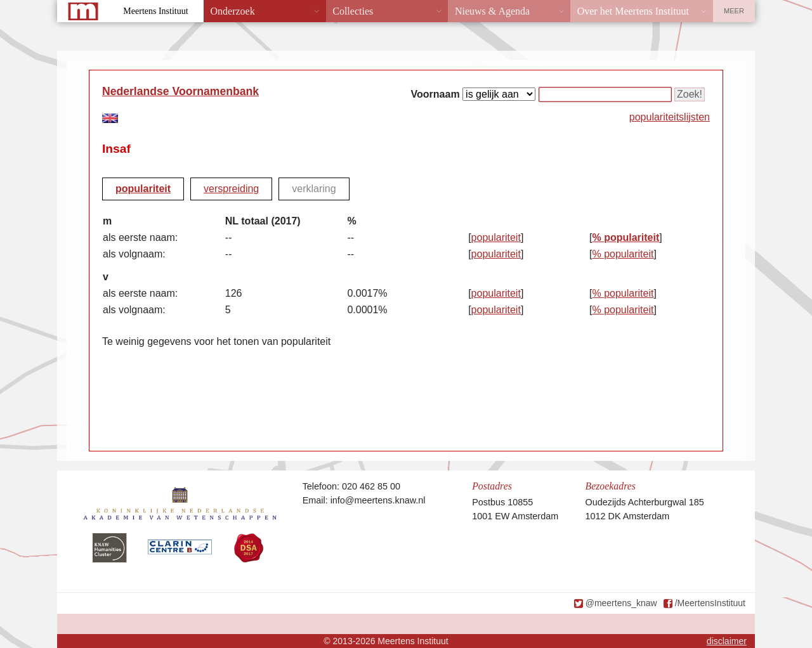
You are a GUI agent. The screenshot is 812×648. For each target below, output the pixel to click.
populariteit (143, 189)
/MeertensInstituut (710, 603)
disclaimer (727, 641)
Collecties (353, 11)
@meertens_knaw (621, 603)
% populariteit (625, 237)
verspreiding (231, 189)
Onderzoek (233, 11)
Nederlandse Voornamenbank (180, 91)
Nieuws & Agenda (492, 11)
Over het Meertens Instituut (633, 11)
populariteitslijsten (670, 117)
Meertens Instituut (155, 11)
